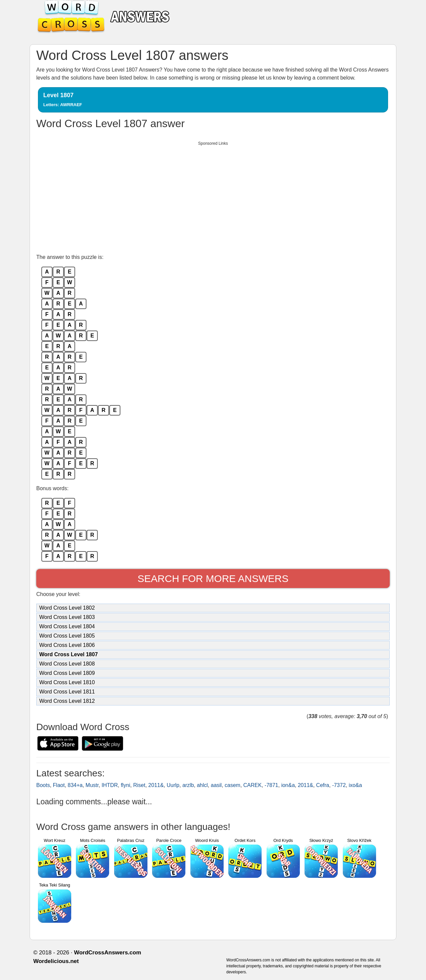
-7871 (271, 785)
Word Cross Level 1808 (67, 664)
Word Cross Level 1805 (67, 636)
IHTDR (110, 785)
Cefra (323, 785)
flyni (125, 785)
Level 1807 (63, 99)
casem (232, 785)
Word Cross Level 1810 (67, 682)
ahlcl (202, 785)
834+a (75, 785)
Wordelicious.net (56, 961)
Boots (43, 785)
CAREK (252, 785)
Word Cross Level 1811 (67, 692)
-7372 (339, 785)
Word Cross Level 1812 (67, 701)
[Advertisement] (213, 196)
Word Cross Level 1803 (67, 617)
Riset (139, 785)
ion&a (288, 785)
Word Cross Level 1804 (67, 626)
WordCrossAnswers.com (107, 953)
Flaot (59, 785)
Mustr (92, 785)
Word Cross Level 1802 (67, 608)
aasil (216, 785)
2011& (156, 785)
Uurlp (173, 785)
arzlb (188, 785)
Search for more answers (213, 579)
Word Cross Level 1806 (67, 645)
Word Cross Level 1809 (67, 673)
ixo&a (355, 785)
